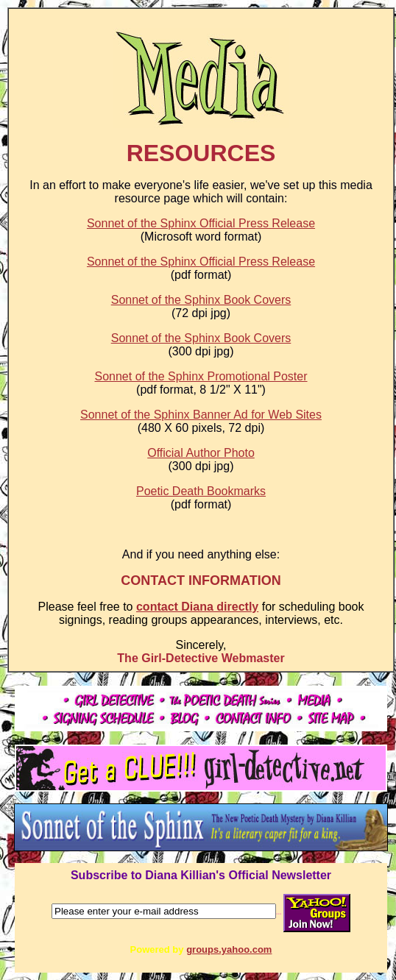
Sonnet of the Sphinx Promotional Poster (201, 376)
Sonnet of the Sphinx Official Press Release (201, 223)
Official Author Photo (201, 453)
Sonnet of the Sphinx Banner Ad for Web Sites (201, 415)
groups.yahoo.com (229, 949)
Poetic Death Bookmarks (201, 491)
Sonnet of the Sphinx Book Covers (201, 300)
